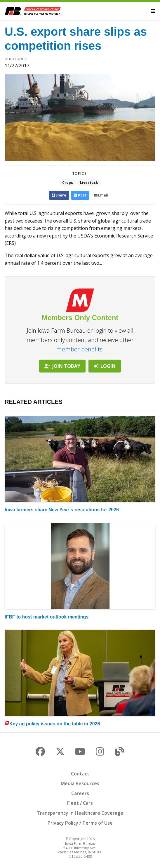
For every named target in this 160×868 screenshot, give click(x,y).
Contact (80, 774)
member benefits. (80, 349)
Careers (80, 793)
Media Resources (80, 783)
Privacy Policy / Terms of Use (80, 823)
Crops (68, 183)
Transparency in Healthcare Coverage (80, 813)
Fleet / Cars (80, 803)
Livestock (89, 183)
